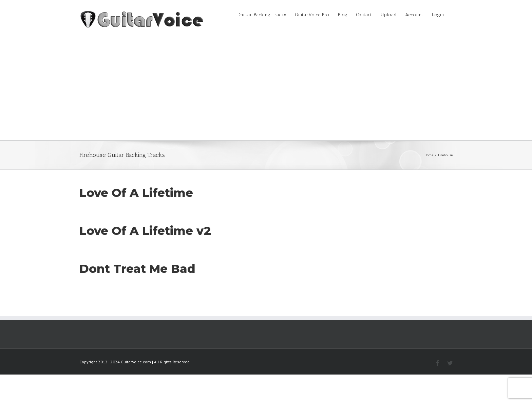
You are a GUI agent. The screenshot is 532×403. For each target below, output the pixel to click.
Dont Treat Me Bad (137, 269)
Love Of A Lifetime (136, 193)
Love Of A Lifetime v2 (145, 231)
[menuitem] (267, 14)
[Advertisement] (266, 89)
